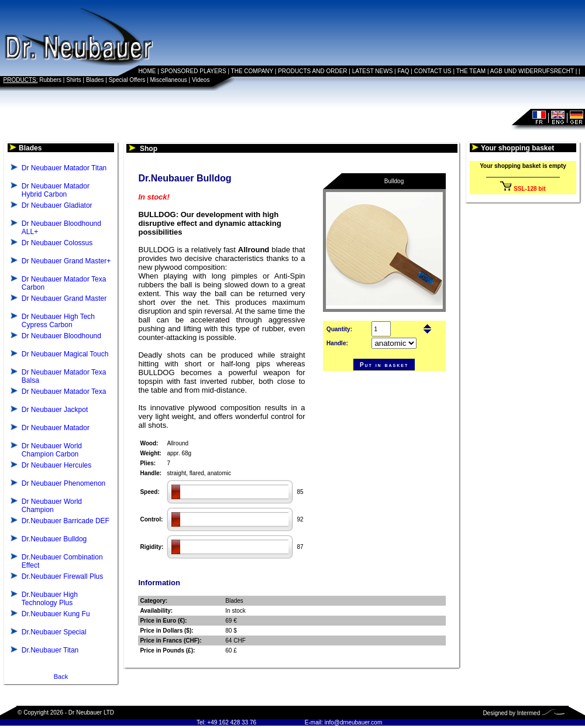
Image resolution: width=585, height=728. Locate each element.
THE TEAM (471, 71)
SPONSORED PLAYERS (194, 71)
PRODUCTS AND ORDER (312, 71)
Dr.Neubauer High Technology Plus (50, 599)
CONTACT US (433, 71)
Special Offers (127, 80)
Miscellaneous (168, 80)
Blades (95, 80)
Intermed (529, 713)
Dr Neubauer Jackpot (55, 410)
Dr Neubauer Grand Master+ (66, 261)
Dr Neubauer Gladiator (57, 205)
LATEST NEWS (373, 71)
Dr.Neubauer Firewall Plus (62, 576)
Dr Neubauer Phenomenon (63, 483)
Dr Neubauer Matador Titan (64, 168)
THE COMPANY (252, 71)
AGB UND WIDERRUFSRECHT (532, 71)
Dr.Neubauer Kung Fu (56, 614)
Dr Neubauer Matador (56, 428)
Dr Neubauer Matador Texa (64, 392)
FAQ (404, 71)
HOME (147, 71)
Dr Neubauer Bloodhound (61, 336)
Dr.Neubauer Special (54, 632)
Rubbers (50, 80)
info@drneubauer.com (354, 722)
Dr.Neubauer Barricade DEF (66, 521)
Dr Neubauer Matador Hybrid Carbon (56, 190)
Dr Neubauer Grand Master (64, 298)
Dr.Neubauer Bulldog (54, 539)
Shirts (74, 80)
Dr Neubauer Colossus (57, 243)
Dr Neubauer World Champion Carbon (52, 450)
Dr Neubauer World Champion (52, 506)
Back (61, 677)
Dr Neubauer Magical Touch (65, 354)
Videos (201, 80)
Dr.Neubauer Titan (50, 650)
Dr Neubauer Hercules (56, 465)
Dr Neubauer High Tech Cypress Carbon (58, 321)
